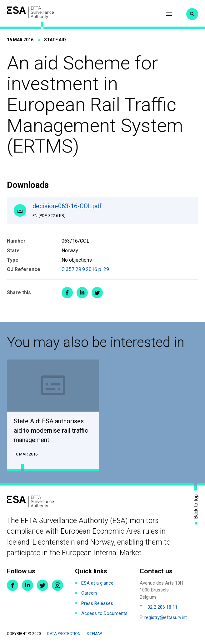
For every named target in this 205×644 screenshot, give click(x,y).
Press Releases (97, 603)
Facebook (12, 585)
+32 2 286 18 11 (161, 607)
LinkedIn (27, 585)
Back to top (196, 506)
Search (192, 14)
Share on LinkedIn (82, 293)
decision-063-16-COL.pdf (112, 210)
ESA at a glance (97, 583)
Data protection (64, 634)
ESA (30, 13)
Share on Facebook (67, 293)
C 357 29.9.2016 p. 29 (85, 269)
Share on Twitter (97, 293)
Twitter (42, 585)
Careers (89, 593)
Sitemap (94, 634)
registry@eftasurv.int (166, 617)
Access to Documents (104, 613)
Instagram (57, 585)
